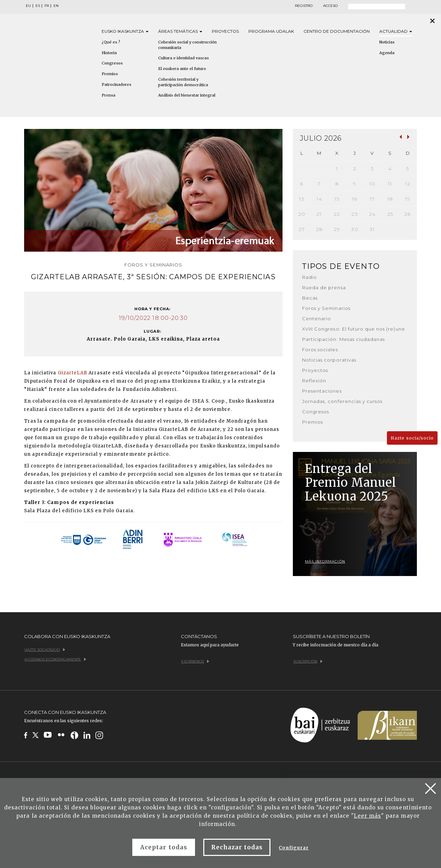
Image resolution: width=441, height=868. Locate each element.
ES (38, 6)
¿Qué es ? (111, 42)
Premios (110, 74)
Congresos (112, 63)
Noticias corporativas (329, 360)
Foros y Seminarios (326, 308)
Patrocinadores (116, 84)
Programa (271, 31)
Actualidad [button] (396, 31)
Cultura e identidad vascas (183, 58)
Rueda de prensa (324, 287)
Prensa (109, 95)
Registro (304, 6)
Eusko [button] (125, 31)
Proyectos (225, 31)
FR (47, 6)
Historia (109, 53)
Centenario (317, 319)
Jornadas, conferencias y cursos (342, 401)
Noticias (387, 42)
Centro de (337, 31)
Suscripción (308, 661)
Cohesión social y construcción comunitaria (187, 45)
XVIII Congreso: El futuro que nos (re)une (354, 329)
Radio (310, 277)
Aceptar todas (164, 847)
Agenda (387, 53)
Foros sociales (320, 350)
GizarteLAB (73, 373)
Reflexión (314, 381)
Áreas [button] (180, 31)
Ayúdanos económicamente (55, 659)
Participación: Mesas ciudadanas (343, 339)
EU (28, 6)
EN (56, 6)
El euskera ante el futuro (182, 69)
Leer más (367, 816)
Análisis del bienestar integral (187, 95)
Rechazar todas (237, 847)
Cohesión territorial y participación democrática (183, 82)
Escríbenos (195, 661)
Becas (310, 298)
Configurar (294, 848)
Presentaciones (322, 391)
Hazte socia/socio (412, 438)
